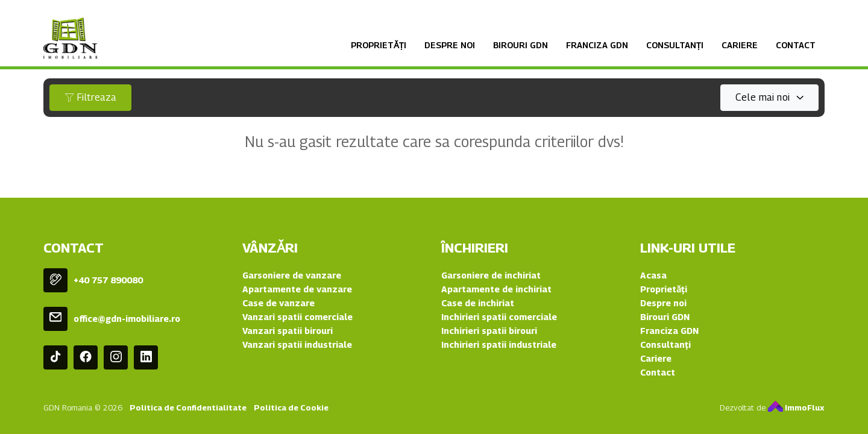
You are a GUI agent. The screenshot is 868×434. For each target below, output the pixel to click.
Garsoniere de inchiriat (491, 275)
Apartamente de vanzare (297, 289)
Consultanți (675, 45)
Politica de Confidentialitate (188, 407)
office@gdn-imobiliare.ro (127, 319)
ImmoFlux (796, 407)
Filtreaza (90, 97)
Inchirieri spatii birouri (489, 331)
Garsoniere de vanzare (292, 275)
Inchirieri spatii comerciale (499, 317)
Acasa (653, 275)
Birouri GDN (520, 45)
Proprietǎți (379, 45)
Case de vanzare (278, 303)
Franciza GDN (597, 45)
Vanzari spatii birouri (288, 331)
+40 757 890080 (108, 280)
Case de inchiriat (478, 303)
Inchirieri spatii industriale (499, 344)
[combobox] (769, 98)
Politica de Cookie (291, 407)
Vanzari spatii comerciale (297, 317)
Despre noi (450, 45)
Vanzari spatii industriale (297, 344)
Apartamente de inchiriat (496, 289)
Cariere (740, 45)
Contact (796, 45)
